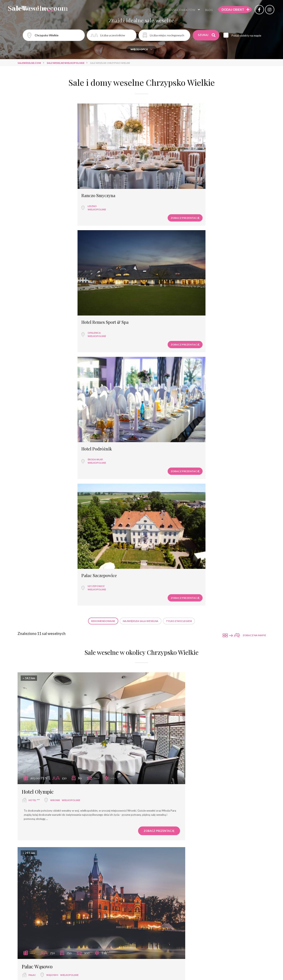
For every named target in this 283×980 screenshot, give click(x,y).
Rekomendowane (103, 194)
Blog (202, 10)
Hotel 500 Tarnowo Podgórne (182, 623)
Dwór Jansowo (165, 480)
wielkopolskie (39, 162)
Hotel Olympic (38, 333)
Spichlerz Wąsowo (42, 480)
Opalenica (99, 159)
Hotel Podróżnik (163, 148)
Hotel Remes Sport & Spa (110, 148)
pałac (160, 341)
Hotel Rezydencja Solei (47, 910)
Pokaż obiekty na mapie (249, 35)
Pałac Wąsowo (165, 333)
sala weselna (37, 489)
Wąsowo (180, 341)
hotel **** (35, 771)
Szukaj (207, 35)
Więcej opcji (141, 49)
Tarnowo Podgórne (191, 632)
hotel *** (34, 341)
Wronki (55, 341)
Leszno (35, 159)
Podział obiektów (173, 10)
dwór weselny (166, 489)
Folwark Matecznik (43, 623)
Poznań (190, 489)
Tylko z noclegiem (179, 194)
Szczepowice (225, 159)
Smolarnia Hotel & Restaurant (183, 910)
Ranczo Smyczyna (41, 148)
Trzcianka (185, 918)
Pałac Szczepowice (228, 148)
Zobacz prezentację (57, 171)
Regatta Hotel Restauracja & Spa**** (190, 762)
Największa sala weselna (141, 194)
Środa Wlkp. (162, 159)
